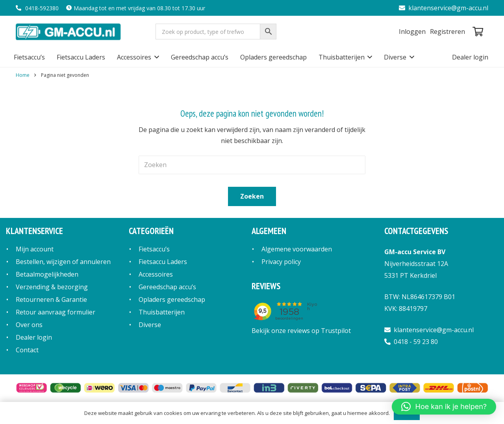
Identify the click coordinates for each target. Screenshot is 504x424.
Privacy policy (281, 262)
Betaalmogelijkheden (47, 274)
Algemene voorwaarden (297, 249)
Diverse (150, 325)
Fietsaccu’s (154, 249)
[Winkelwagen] (478, 32)
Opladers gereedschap (172, 299)
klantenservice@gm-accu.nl (444, 8)
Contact (27, 350)
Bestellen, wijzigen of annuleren (63, 262)
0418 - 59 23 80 (411, 342)
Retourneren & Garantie (51, 299)
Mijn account (35, 249)
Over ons (29, 325)
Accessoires (156, 274)
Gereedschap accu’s (167, 287)
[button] (155, 57)
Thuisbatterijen (162, 312)
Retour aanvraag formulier (56, 312)
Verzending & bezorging (52, 287)
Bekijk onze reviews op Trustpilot (301, 331)
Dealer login (34, 337)
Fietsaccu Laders (163, 262)
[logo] (69, 32)
